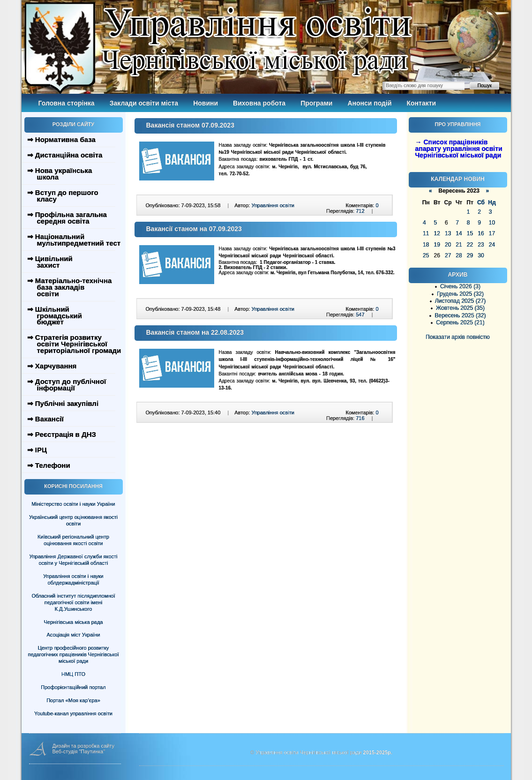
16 (481, 233)
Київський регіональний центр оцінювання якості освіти (73, 540)
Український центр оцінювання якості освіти (73, 520)
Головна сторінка (67, 103)
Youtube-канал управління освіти (73, 713)
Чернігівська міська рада (74, 622)
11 (426, 233)
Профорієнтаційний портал (73, 687)
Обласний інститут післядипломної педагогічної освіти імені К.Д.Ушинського (73, 602)
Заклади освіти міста (144, 103)
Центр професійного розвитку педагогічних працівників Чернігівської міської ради (74, 654)
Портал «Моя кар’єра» (73, 700)
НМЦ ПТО (73, 674)
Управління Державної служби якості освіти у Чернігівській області (73, 560)
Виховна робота (259, 103)
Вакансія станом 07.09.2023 (190, 125)
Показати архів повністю (458, 337)
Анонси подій (369, 103)
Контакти (422, 103)
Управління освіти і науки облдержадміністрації (73, 579)
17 (492, 233)
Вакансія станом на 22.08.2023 (195, 332)
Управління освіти (273, 205)
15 (470, 233)
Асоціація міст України (73, 635)
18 (426, 245)
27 (448, 255)
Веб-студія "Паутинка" (79, 751)
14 (459, 233)
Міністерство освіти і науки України (73, 504)
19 (437, 245)
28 (459, 255)
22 (470, 245)
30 (481, 255)
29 (470, 255)
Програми (316, 103)
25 (426, 255)
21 (459, 245)
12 (437, 233)
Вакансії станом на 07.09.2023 (194, 229)
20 (448, 245)
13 (448, 233)
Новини (206, 103)
